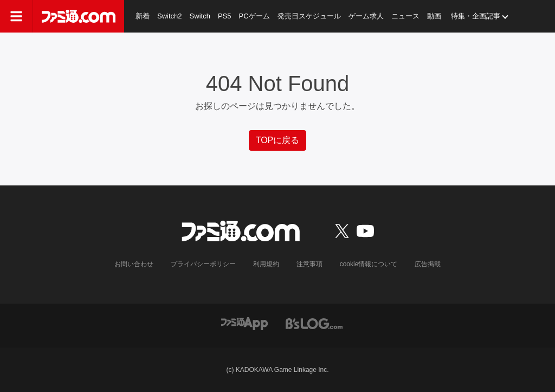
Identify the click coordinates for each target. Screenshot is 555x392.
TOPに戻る (278, 140)
